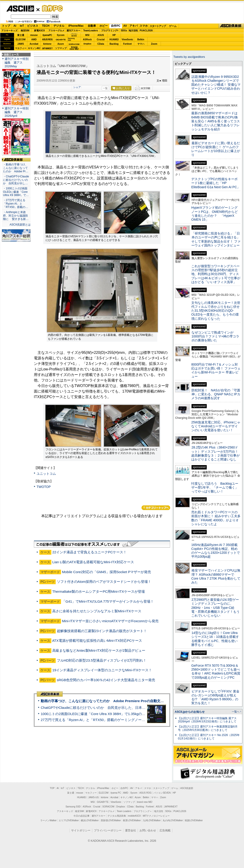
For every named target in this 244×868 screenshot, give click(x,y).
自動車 (92, 26)
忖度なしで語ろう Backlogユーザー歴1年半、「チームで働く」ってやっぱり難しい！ (215, 488)
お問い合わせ (148, 830)
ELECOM (21, 40)
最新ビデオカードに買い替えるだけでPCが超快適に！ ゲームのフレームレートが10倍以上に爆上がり (216, 149)
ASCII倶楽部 (231, 26)
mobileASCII (134, 816)
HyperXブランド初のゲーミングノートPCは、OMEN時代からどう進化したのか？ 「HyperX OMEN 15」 (215, 214)
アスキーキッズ (9, 31)
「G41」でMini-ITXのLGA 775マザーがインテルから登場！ (108, 601)
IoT (22, 26)
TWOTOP (44, 487)
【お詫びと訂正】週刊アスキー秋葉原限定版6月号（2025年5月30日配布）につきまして (208, 728)
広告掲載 (165, 830)
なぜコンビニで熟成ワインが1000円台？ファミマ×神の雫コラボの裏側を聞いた (215, 336)
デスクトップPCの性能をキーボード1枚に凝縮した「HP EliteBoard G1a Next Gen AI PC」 (216, 183)
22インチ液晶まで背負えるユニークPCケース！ (89, 552)
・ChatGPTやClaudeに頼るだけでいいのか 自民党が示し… (16, 180)
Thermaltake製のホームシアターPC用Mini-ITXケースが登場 (99, 591)
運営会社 (131, 830)
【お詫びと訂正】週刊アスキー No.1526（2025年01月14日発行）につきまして (209, 737)
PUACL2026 (146, 31)
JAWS (20, 44)
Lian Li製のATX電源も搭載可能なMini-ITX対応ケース (93, 562)
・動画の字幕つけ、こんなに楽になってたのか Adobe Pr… (16, 168)
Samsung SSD (73, 807)
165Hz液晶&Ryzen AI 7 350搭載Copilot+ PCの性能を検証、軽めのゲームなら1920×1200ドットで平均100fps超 (216, 551)
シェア (77, 87)
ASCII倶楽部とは (20, 225)
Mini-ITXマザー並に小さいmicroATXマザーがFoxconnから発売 (110, 621)
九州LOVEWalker (152, 820)
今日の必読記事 (81, 816)
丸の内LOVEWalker (173, 820)
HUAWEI (114, 40)
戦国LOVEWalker (194, 820)
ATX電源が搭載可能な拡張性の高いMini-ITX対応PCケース (97, 641)
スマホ (144, 26)
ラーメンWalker (48, 820)
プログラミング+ (110, 31)
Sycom (61, 35)
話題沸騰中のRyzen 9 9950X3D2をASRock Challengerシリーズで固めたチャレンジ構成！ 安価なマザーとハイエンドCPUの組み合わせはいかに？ (216, 85)
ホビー (104, 26)
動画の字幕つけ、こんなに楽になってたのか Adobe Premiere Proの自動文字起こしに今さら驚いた (120, 701)
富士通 (21, 35)
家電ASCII (39, 31)
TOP (52, 788)
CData (101, 44)
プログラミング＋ (143, 811)
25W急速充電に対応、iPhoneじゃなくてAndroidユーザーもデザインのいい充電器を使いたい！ (216, 426)
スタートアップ (158, 26)
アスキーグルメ (56, 31)
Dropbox (87, 44)
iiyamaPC (47, 35)
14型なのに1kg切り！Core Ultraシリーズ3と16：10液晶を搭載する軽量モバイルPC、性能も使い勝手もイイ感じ (215, 639)
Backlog (114, 44)
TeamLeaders (91, 31)
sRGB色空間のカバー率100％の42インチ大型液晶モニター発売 (106, 680)
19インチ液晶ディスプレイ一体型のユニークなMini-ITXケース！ (102, 670)
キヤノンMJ (34, 48)
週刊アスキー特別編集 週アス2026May (17, 63)
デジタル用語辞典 (117, 816)
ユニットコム (46, 474)
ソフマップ (61, 48)
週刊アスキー (73, 31)
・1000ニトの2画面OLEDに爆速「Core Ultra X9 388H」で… (16, 192)
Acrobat (34, 44)
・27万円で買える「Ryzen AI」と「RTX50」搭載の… (16, 204)
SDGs (124, 31)
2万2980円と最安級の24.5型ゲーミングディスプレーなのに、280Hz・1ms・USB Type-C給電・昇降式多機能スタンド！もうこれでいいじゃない (215, 608)
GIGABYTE (61, 40)
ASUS (101, 35)
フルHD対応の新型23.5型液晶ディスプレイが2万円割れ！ (102, 660)
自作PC (51, 8)
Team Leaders (124, 811)
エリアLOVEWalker (69, 820)
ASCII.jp (20, 9)
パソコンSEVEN (74, 35)
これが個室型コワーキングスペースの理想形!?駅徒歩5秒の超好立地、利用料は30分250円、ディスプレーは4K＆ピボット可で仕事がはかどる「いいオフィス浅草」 (216, 274)
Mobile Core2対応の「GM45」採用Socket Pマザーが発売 (106, 572)
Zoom (154, 44)
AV (125, 26)
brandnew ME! (74, 48)
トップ (6, 26)
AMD (34, 40)
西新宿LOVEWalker (111, 820)
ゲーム (173, 26)
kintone (47, 44)
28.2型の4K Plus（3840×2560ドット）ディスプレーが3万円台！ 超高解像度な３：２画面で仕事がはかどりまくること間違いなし (215, 453)
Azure (61, 44)
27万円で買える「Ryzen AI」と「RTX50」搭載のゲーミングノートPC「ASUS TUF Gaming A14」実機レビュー (128, 720)
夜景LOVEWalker (132, 820)
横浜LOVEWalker (90, 820)
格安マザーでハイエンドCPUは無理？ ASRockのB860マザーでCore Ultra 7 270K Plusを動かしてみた (216, 576)
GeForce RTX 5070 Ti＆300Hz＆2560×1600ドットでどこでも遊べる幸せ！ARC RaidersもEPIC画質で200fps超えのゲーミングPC (216, 672)
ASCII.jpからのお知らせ (190, 712)
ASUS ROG (47, 40)
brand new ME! (145, 802)
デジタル (59, 26)
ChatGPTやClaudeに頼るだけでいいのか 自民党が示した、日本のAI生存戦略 (102, 708)
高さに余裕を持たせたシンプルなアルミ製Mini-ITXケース (97, 611)
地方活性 (133, 31)
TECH (46, 26)
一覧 (105, 88)
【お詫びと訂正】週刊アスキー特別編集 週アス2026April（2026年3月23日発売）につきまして (207, 720)
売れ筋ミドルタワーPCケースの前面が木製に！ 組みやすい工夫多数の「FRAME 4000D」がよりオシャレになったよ (216, 518)
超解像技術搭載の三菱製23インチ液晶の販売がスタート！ (102, 631)
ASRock (87, 40)
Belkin (141, 40)
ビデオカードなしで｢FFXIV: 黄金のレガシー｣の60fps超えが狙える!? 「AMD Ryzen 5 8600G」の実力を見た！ (215, 697)
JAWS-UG (93, 797)
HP (114, 35)
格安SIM (25, 31)
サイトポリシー (81, 830)
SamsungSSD (71, 39)
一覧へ (236, 712)
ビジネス (33, 26)
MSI (87, 35)
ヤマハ (141, 44)
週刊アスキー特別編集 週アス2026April (17, 112)
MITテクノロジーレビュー (156, 816)
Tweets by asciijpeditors (189, 57)
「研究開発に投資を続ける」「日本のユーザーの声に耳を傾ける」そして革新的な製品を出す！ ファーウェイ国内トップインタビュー (216, 239)
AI (15, 26)
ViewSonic (128, 40)
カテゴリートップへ (156, 508)
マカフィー (21, 48)
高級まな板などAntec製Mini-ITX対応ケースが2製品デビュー (99, 650)
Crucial (101, 40)
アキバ (134, 26)
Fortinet (127, 44)
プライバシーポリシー (108, 830)
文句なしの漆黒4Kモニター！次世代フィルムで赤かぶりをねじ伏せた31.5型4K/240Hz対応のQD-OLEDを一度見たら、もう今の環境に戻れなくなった (216, 311)
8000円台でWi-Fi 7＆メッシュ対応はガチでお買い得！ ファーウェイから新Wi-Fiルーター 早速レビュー (216, 370)
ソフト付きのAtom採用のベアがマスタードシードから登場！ (104, 582)
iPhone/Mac (76, 26)
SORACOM (108, 807)
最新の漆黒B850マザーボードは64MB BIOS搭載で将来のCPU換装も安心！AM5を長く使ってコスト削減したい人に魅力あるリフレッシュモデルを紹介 (216, 121)
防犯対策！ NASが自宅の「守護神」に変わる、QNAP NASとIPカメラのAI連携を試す (216, 394)
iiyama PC (116, 793)
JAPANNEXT (47, 48)
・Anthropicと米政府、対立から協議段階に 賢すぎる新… (16, 216)
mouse (34, 35)
